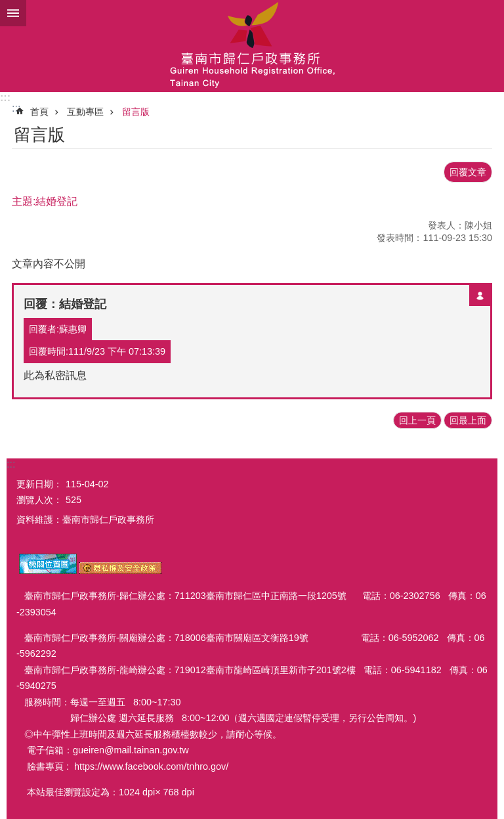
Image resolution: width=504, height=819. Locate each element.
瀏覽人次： (39, 500)
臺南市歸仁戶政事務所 (252, 46)
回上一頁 (417, 420)
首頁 (39, 112)
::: (5, 98)
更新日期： (39, 484)
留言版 (136, 112)
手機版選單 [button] (13, 13)
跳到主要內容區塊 (7, 7)
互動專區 (85, 112)
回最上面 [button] (468, 420)
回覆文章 (468, 172)
